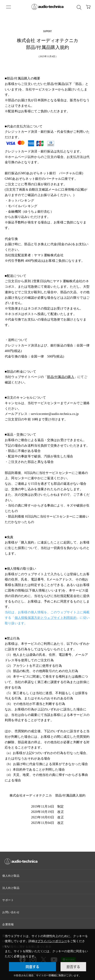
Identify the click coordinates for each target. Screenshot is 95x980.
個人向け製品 (11, 876)
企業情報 (8, 924)
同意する (32, 967)
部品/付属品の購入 (61, 377)
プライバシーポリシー (52, 941)
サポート (8, 900)
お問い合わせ (11, 912)
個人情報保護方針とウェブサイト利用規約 (46, 618)
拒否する (73, 967)
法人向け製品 (11, 888)
